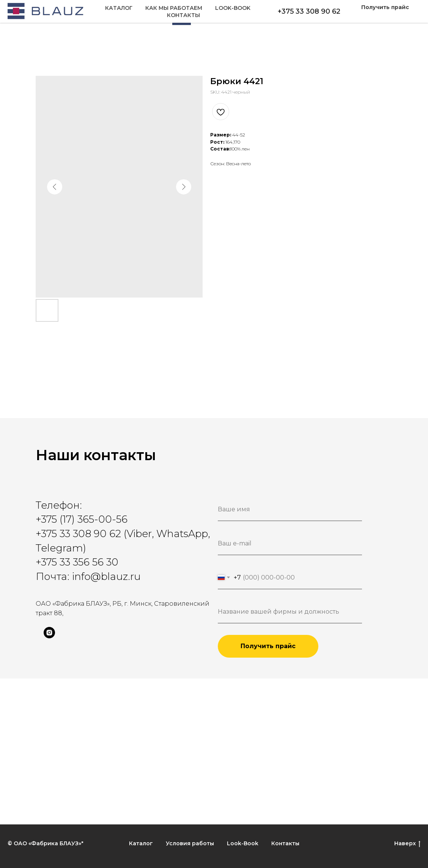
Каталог (21, 16)
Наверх (407, 844)
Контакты (404, 16)
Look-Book (357, 16)
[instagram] (49, 636)
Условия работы (190, 843)
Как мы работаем (76, 16)
